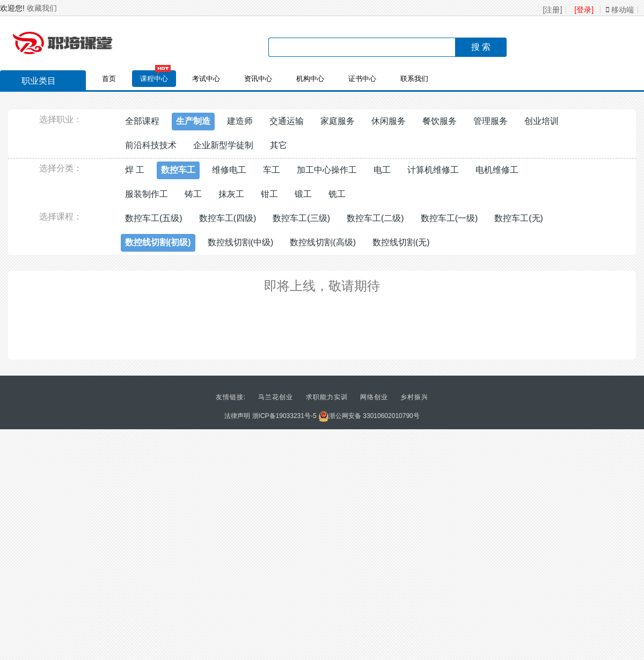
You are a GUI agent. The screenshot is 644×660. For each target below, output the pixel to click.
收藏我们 (42, 8)
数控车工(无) (519, 218)
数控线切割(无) (401, 242)
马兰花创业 (276, 397)
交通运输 (287, 121)
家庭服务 (338, 121)
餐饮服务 (440, 121)
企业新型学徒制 (223, 145)
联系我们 (414, 79)
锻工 (303, 194)
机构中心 (310, 79)
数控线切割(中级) (241, 242)
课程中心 (154, 79)
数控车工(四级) (228, 218)
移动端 (620, 10)
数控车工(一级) (449, 218)
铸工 (193, 194)
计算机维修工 (433, 170)
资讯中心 (258, 79)
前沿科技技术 (151, 145)
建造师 (240, 121)
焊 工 (135, 170)
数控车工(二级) (375, 218)
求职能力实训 (327, 397)
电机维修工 (497, 170)
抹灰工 (231, 194)
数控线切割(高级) (323, 242)
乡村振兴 (414, 397)
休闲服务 (389, 121)
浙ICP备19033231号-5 (284, 416)
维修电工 (229, 170)
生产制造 (193, 121)
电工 (382, 170)
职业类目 (33, 82)
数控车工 (178, 170)
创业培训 (541, 121)
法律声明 (237, 416)
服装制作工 (147, 194)
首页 (109, 79)
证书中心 (362, 79)
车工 (272, 170)
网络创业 (374, 397)
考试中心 (206, 79)
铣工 (337, 194)
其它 (279, 145)
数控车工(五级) (154, 218)
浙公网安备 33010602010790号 (369, 416)
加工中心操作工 (327, 170)
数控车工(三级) (301, 218)
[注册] (553, 10)
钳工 (269, 194)
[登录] (584, 10)
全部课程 (142, 121)
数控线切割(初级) (158, 242)
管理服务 (491, 121)
